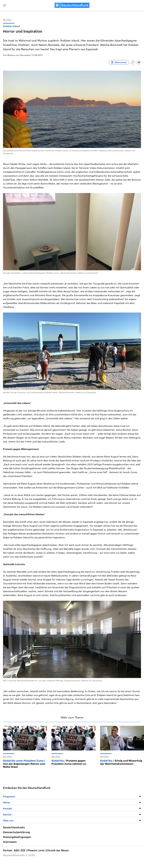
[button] (5, 5)
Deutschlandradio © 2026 (19, 855)
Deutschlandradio (14, 827)
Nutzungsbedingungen (17, 837)
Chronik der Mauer (57, 850)
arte (42, 850)
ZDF (24, 850)
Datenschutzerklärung (17, 832)
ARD (17, 850)
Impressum (10, 842)
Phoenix (33, 850)
